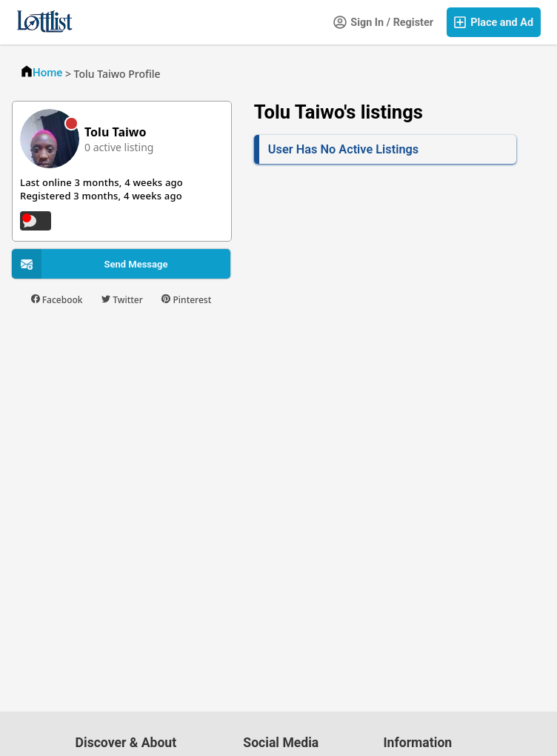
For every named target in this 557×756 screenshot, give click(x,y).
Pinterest (186, 300)
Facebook (57, 300)
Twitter (122, 300)
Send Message (136, 264)
